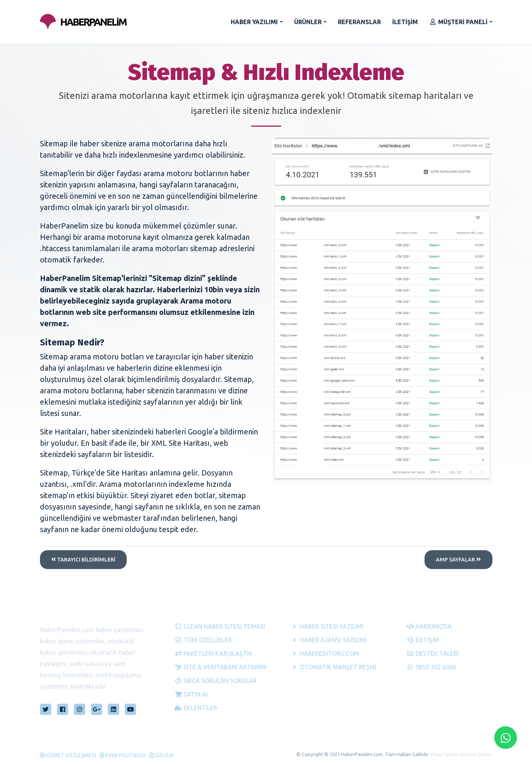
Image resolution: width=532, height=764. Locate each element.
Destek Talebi (433, 654)
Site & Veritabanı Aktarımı (218, 667)
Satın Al (192, 694)
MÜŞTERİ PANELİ (458, 22)
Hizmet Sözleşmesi (68, 755)
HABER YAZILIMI (254, 22)
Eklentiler (196, 708)
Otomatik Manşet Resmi (333, 667)
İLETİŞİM (405, 22)
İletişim (423, 640)
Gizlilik (162, 755)
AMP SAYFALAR (458, 560)
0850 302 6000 (431, 667)
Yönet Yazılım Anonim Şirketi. (461, 754)
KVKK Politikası (123, 755)
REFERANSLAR (359, 22)
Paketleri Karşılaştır (213, 654)
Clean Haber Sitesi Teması (218, 626)
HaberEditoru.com (325, 654)
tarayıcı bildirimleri (83, 560)
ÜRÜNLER (308, 22)
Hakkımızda (429, 626)
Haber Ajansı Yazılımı (329, 640)
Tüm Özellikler (203, 640)
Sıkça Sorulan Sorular (216, 681)
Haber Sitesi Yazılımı (327, 626)
